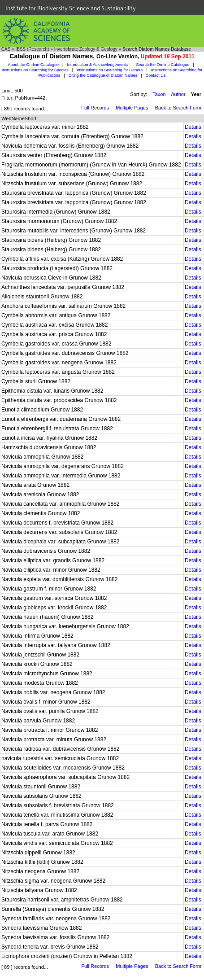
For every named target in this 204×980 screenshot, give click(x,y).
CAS (6, 49)
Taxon (159, 94)
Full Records (95, 108)
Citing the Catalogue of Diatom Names (103, 75)
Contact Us (156, 75)
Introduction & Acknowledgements (98, 65)
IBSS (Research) (32, 49)
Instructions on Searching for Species (35, 70)
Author (178, 94)
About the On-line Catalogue (33, 65)
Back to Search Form (178, 108)
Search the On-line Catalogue (163, 65)
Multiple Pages (132, 108)
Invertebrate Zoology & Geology (86, 49)
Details (193, 127)
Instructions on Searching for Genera (110, 70)
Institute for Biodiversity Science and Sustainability (71, 8)
